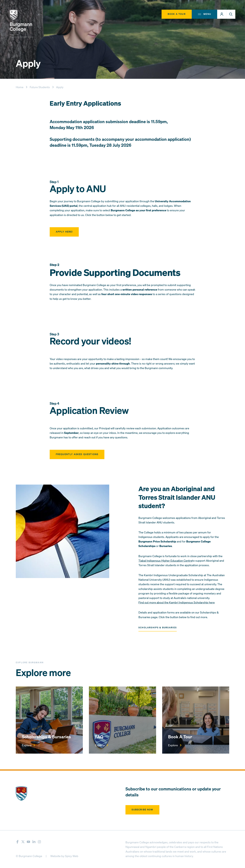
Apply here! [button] (64, 232)
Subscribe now (142, 810)
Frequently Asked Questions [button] (77, 454)
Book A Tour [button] (177, 14)
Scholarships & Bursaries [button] (158, 628)
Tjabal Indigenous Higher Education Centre (165, 561)
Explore (28, 745)
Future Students (40, 87)
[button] (222, 14)
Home (20, 87)
